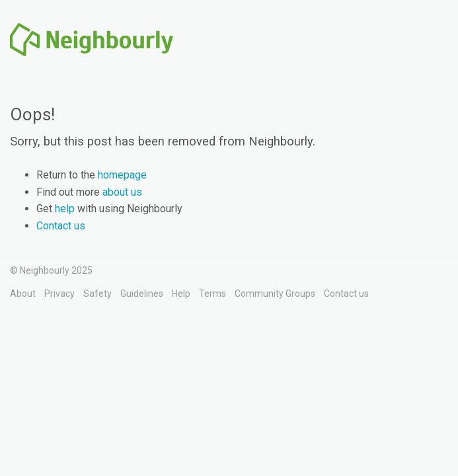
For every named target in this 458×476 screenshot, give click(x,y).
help (65, 209)
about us (122, 192)
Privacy (59, 294)
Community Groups (275, 294)
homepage (122, 175)
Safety (97, 294)
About (23, 294)
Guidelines (142, 294)
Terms (212, 294)
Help (181, 294)
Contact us (61, 226)
